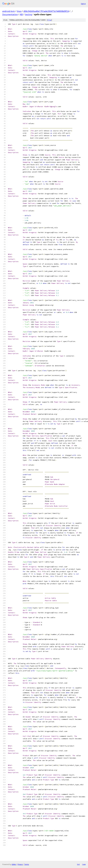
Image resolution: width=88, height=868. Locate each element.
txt (78, 864)
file (49, 20)
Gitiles (14, 864)
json (84, 864)
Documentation (10, 14)
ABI (21, 14)
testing (28, 14)
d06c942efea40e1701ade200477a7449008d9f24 (46, 11)
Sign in (83, 4)
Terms (27, 864)
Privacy (20, 864)
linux (19, 11)
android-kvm (9, 11)
